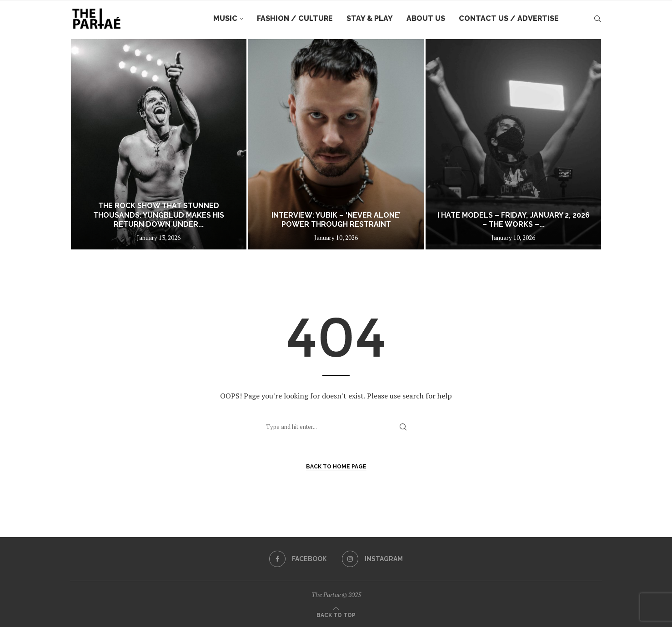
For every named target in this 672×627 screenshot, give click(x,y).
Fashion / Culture (295, 18)
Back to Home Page (336, 467)
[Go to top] (336, 614)
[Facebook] (298, 559)
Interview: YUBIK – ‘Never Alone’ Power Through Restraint (336, 220)
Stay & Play (370, 18)
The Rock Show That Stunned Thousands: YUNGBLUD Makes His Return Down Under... (159, 215)
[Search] (597, 19)
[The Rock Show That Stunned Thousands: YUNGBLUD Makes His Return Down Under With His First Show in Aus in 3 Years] (159, 144)
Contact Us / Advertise (509, 18)
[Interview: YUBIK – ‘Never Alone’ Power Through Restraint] (336, 144)
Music (225, 18)
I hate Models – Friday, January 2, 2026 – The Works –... (514, 220)
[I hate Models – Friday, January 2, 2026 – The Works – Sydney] (513, 144)
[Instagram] (372, 559)
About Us (426, 18)
